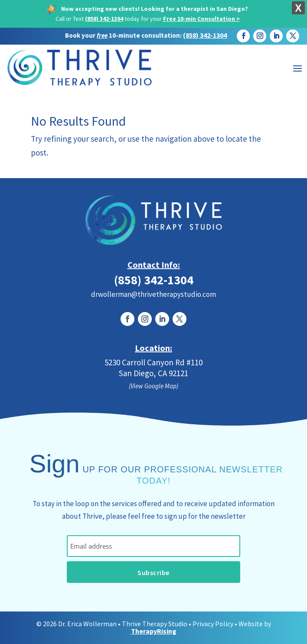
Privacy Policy (213, 624)
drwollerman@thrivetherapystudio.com (153, 294)
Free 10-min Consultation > (201, 19)
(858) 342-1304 (104, 19)
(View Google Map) (153, 386)
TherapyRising (154, 631)
